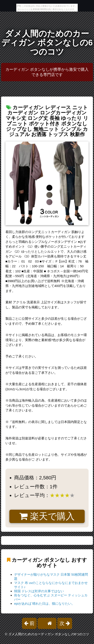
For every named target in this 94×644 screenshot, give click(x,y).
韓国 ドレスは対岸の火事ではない (39, 591)
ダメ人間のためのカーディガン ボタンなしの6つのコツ (47, 43)
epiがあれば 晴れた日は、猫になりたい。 (44, 603)
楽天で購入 (47, 516)
